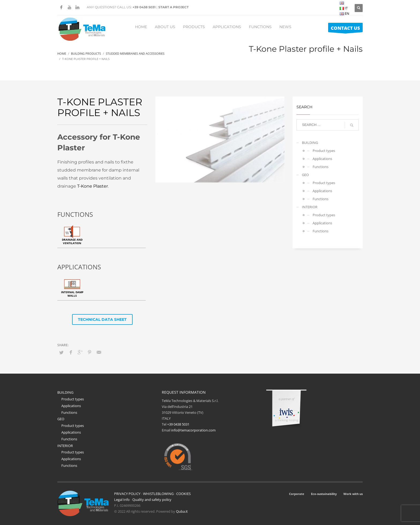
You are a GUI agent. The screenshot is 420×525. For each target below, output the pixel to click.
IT (344, 8)
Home (62, 53)
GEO (305, 175)
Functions (320, 167)
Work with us (353, 494)
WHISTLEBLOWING (158, 494)
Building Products (86, 53)
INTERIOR (310, 207)
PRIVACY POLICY (127, 494)
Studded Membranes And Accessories (135, 53)
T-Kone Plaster (93, 186)
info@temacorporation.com (193, 430)
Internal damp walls (72, 294)
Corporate (297, 494)
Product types (324, 151)
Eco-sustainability (324, 494)
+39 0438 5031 (144, 7)
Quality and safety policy (152, 500)
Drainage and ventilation (72, 241)
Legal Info (122, 500)
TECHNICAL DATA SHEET (102, 319)
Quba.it (182, 511)
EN (344, 13)
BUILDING (310, 143)
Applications (322, 159)
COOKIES (183, 494)
